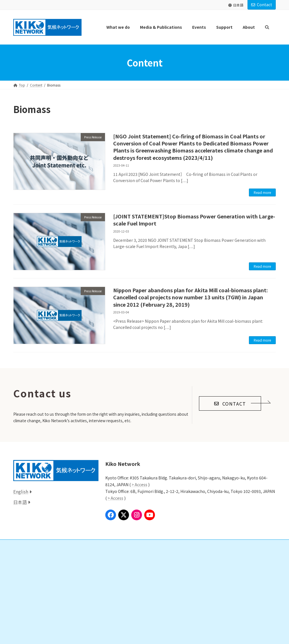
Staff (204, 578)
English (21, 492)
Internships (119, 587)
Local (24, 587)
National (27, 578)
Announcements (210, 597)
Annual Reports (213, 587)
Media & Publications (33, 597)
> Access (139, 484)
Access (202, 617)
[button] (230, 403)
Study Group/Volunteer (128, 578)
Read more (262, 192)
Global (25, 568)
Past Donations (122, 597)
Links (111, 607)
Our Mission (210, 568)
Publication (29, 617)
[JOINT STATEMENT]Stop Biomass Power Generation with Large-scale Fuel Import (194, 220)
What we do (26, 558)
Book (24, 626)
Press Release (30, 607)
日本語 (236, 5)
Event (21, 636)
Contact (262, 5)
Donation (118, 568)
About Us (204, 558)
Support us (116, 558)
